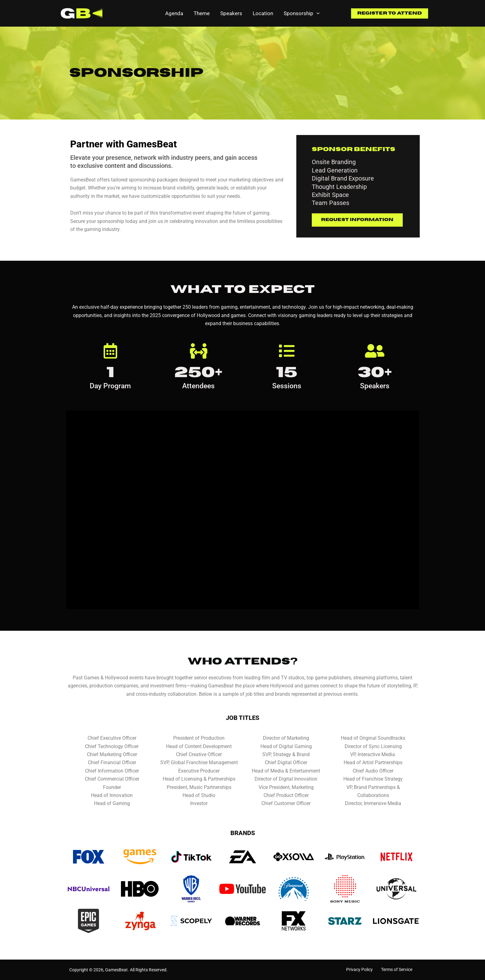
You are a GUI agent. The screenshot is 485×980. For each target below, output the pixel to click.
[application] (316, 13)
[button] (390, 13)
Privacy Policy (359, 969)
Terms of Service (397, 969)
